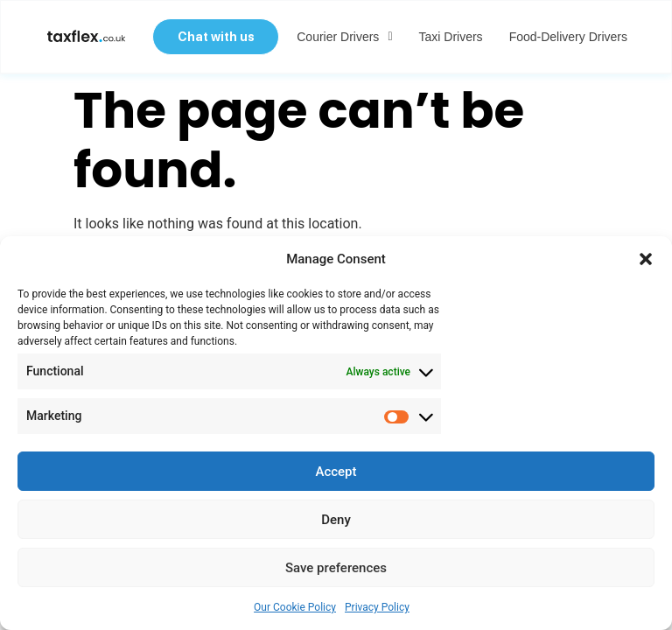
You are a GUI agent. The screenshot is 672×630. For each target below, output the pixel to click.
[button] (646, 259)
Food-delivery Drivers (567, 38)
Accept (336, 472)
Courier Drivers (343, 38)
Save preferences (336, 568)
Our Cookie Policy (295, 607)
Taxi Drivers (449, 38)
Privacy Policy (377, 607)
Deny (336, 520)
